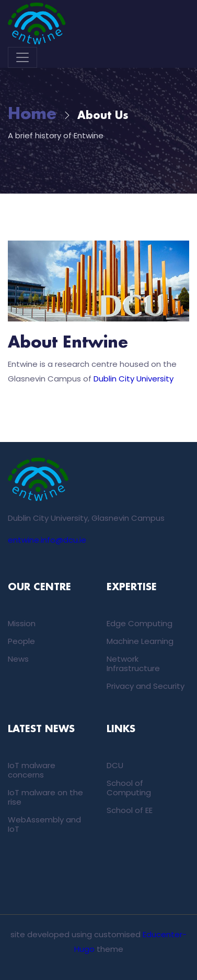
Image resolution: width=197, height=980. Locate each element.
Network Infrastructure (133, 664)
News (18, 659)
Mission (22, 623)
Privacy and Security (146, 686)
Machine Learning (140, 641)
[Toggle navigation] (22, 57)
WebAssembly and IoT (44, 824)
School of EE (130, 810)
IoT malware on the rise (45, 797)
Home (32, 115)
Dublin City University (134, 379)
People (21, 641)
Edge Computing (140, 623)
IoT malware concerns (32, 770)
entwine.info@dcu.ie (47, 540)
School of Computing (129, 788)
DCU (115, 765)
